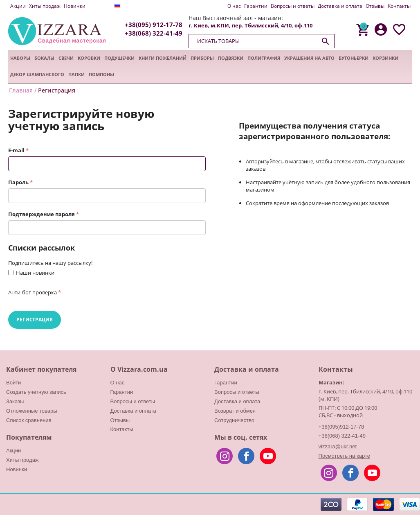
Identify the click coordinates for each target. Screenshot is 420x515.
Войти (13, 383)
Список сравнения (29, 420)
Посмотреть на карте (344, 456)
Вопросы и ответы (293, 6)
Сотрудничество (234, 420)
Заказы (15, 401)
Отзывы (375, 6)
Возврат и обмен (235, 411)
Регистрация (35, 320)
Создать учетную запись (36, 392)
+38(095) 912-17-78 (154, 25)
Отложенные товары (32, 411)
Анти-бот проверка (33, 292)
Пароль (18, 182)
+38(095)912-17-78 (341, 427)
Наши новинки (35, 273)
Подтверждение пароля (42, 214)
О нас (234, 6)
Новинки (75, 6)
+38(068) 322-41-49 (154, 33)
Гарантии (256, 6)
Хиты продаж (45, 6)
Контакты (399, 6)
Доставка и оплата (340, 6)
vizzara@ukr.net (338, 446)
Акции (18, 6)
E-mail (16, 150)
